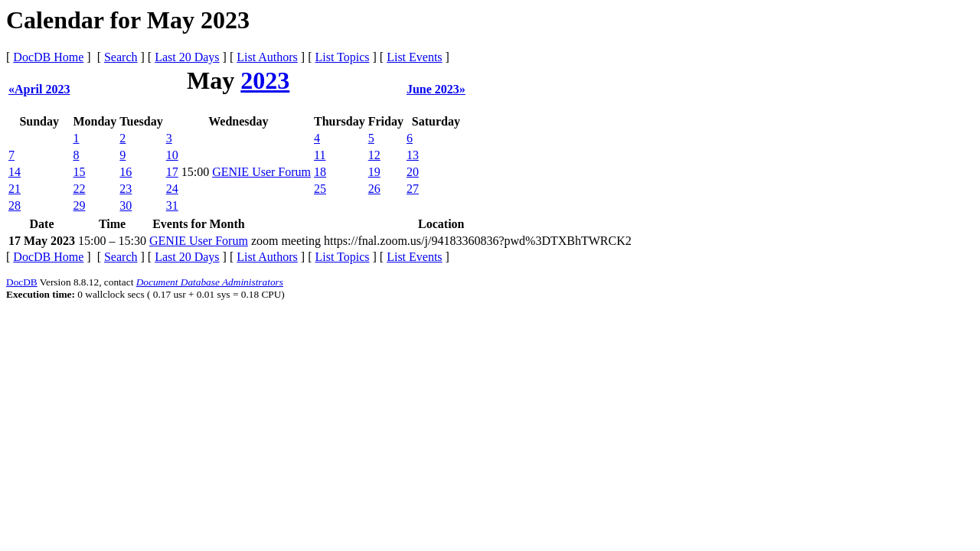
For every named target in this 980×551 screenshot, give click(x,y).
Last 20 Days (187, 57)
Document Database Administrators (210, 282)
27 (413, 189)
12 (374, 155)
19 (374, 172)
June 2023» (436, 89)
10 (172, 155)
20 (413, 172)
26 (374, 189)
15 (79, 172)
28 (15, 205)
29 (79, 205)
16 (126, 172)
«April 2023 (39, 89)
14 (15, 172)
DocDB (22, 282)
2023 (265, 80)
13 (413, 155)
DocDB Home (48, 57)
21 (15, 189)
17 (172, 172)
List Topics (342, 57)
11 (320, 155)
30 (126, 205)
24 (172, 189)
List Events (414, 57)
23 (126, 189)
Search (121, 57)
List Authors (267, 57)
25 (320, 189)
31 (172, 205)
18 (320, 172)
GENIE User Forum (261, 172)
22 (79, 189)
